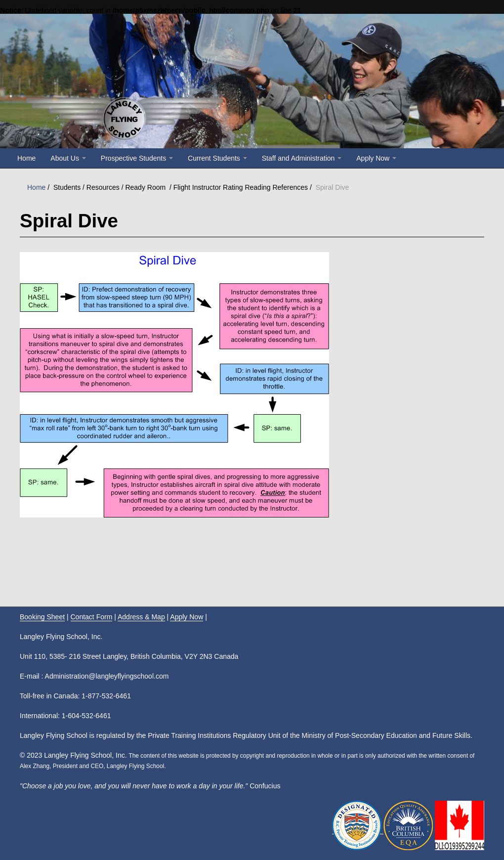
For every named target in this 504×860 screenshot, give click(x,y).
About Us (68, 158)
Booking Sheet (42, 617)
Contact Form (92, 617)
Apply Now (376, 158)
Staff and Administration (302, 158)
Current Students (217, 158)
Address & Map (141, 617)
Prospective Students (137, 158)
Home (26, 158)
